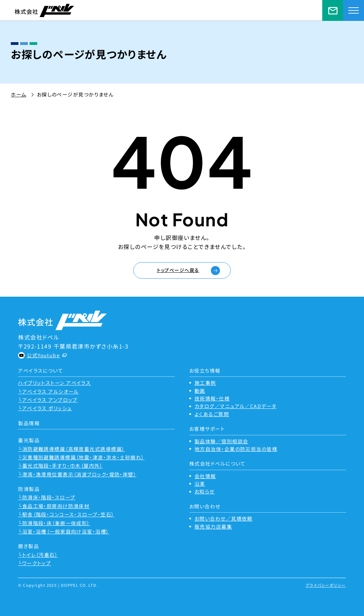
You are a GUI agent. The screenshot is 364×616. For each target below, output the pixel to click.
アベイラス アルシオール (51, 391)
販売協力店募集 (213, 527)
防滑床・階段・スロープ (49, 497)
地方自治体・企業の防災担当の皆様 (236, 449)
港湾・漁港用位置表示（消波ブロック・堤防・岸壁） (80, 474)
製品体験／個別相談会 (221, 441)
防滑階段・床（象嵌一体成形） (56, 523)
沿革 (200, 484)
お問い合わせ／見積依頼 (333, 10)
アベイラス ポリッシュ (47, 408)
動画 (200, 391)
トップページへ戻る (178, 270)
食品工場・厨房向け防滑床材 (56, 506)
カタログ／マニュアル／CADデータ (235, 406)
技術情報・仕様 (212, 398)
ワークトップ (37, 563)
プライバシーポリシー (326, 585)
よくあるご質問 (212, 414)
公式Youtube (43, 355)
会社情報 (205, 476)
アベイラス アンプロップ (50, 400)
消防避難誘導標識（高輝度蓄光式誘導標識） (74, 449)
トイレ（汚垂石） (40, 555)
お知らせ (205, 491)
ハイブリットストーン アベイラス (54, 383)
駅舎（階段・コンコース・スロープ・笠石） (68, 514)
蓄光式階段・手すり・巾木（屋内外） (62, 466)
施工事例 (205, 383)
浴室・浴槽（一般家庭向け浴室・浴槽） (66, 531)
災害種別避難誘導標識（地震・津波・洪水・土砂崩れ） (83, 457)
